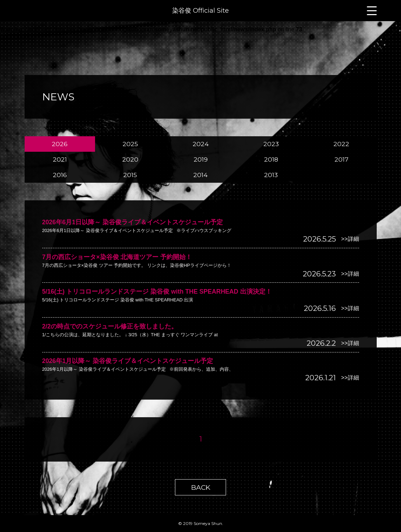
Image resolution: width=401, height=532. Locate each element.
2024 (201, 144)
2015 (130, 175)
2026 (60, 144)
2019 (201, 159)
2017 (342, 159)
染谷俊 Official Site (200, 11)
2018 (271, 159)
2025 (130, 144)
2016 (60, 175)
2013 (271, 175)
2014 (200, 175)
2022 (341, 144)
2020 (130, 159)
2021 (60, 159)
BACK (201, 487)
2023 (271, 144)
